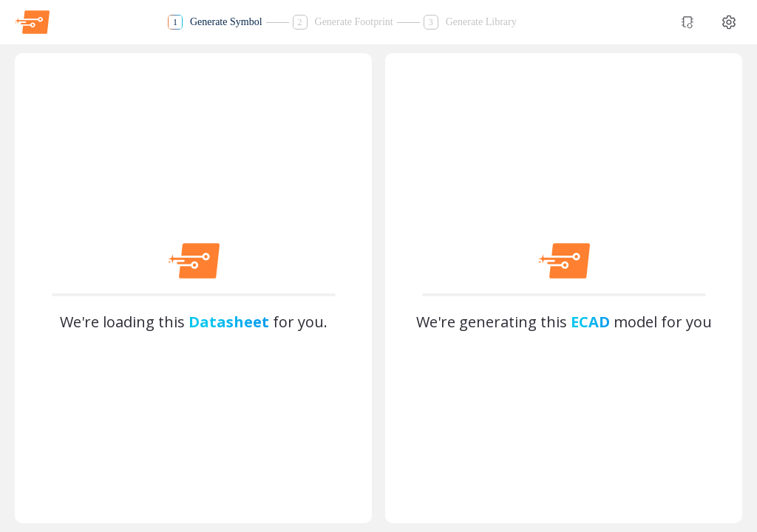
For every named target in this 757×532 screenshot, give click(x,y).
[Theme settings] (729, 22)
